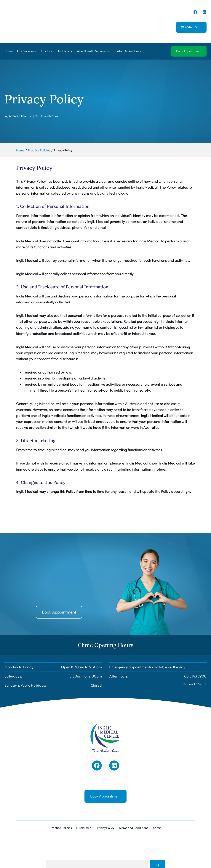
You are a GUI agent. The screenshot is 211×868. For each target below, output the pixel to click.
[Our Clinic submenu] (71, 51)
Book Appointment (189, 51)
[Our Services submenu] (36, 51)
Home (9, 51)
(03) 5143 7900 (191, 27)
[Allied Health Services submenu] (108, 51)
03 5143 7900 (195, 676)
